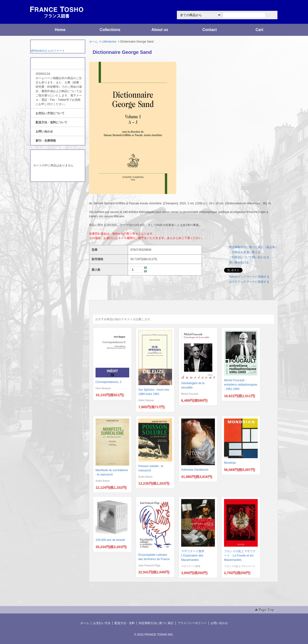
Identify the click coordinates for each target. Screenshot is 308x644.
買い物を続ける (239, 263)
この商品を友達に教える (245, 252)
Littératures (109, 42)
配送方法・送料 (125, 623)
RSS (50, 191)
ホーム (93, 42)
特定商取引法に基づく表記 (156, 623)
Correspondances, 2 (109, 382)
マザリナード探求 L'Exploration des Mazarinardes (194, 556)
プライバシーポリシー (192, 623)
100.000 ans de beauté (110, 540)
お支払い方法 (102, 623)
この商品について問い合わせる (249, 257)
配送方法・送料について (51, 122)
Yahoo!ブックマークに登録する (249, 277)
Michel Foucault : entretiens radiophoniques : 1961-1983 (241, 385)
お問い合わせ (44, 131)
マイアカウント (263, 6)
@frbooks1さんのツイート (48, 51)
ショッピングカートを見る (58, 175)
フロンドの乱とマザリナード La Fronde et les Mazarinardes (240, 556)
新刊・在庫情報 (46, 141)
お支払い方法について (50, 113)
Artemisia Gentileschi (195, 470)
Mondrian (230, 463)
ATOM (53, 195)
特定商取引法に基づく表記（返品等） (253, 247)
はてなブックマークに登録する (249, 282)
